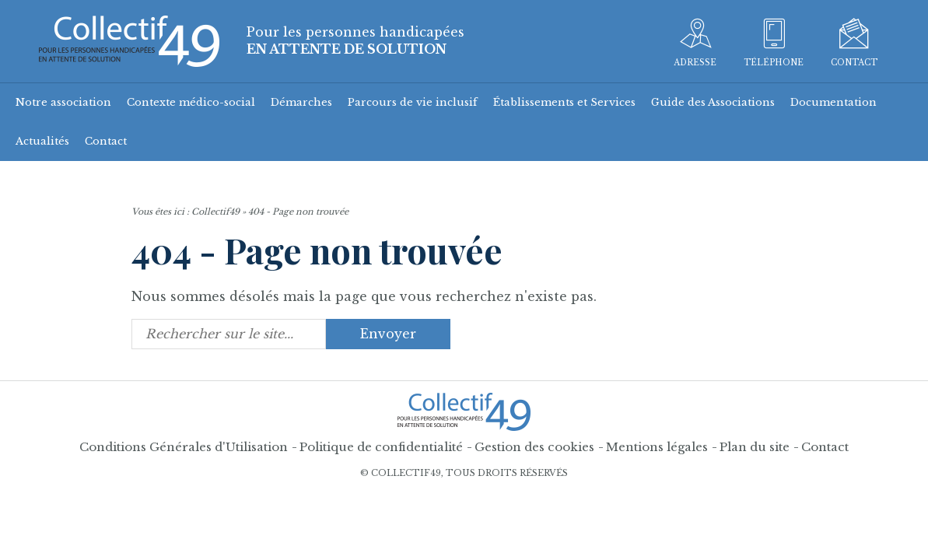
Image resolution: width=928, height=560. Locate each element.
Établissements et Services (564, 102)
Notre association (63, 102)
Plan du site (755, 447)
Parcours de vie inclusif (413, 102)
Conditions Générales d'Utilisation (184, 447)
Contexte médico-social (191, 102)
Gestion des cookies (534, 447)
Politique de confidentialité (381, 447)
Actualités (42, 141)
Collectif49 (215, 212)
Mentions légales (657, 447)
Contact (106, 141)
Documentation (833, 102)
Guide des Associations (713, 102)
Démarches (301, 102)
